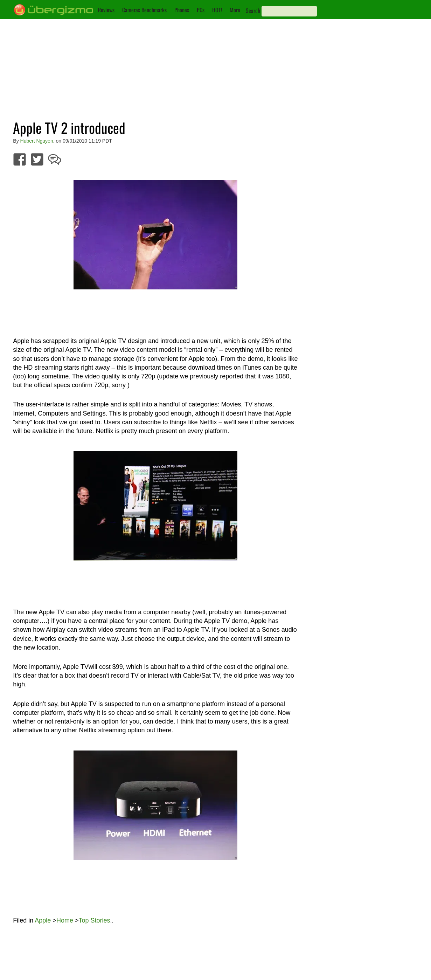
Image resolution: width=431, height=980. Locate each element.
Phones (182, 10)
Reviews (106, 10)
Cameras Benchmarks (144, 10)
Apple (43, 920)
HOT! (217, 10)
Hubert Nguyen (37, 141)
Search (253, 11)
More (235, 10)
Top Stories (94, 920)
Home (65, 920)
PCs (201, 10)
